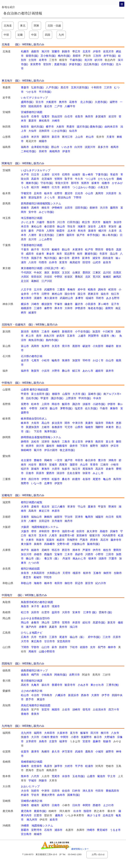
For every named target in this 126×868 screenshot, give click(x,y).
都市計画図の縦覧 (32, 502)
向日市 (110, 517)
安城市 (53, 465)
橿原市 (77, 573)
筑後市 (25, 737)
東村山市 (57, 294)
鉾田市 (66, 187)
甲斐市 (45, 398)
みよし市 (98, 473)
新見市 (111, 622)
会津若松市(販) (40, 147)
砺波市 (87, 346)
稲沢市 (25, 469)
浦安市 (96, 258)
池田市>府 (68, 531)
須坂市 (87, 404)
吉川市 (32, 239)
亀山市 (107, 479)
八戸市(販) (52, 87)
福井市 (25, 371)
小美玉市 (103, 187)
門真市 (84, 540)
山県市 (79, 427)
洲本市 (76, 550)
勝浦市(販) (91, 254)
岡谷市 (56, 404)
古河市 (56, 174)
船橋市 (56, 250)
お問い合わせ (98, 854)
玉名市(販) (79, 776)
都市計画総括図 (30, 569)
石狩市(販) (107, 64)
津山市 (46, 622)
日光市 (79, 193)
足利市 (38, 193)
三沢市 (108, 87)
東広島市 (36, 641)
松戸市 (89, 250)
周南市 (32, 652)
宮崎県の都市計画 (32, 801)
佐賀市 (25, 752)
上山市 (79, 137)
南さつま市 (94, 815)
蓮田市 (70, 235)
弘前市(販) (37, 87)
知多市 (66, 469)
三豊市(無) (112, 685)
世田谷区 (36, 277)
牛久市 (79, 179)
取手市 (69, 179)
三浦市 (38, 308)
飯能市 (107, 222)
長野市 (25, 404)
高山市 (46, 423)
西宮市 (66, 550)
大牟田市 (50, 733)
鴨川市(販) (50, 258)
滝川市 (88, 60)
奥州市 (63, 102)
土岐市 (46, 427)
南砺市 (110, 346)
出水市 (77, 811)
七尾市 (35, 360)
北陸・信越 (54, 26)
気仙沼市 (57, 116)
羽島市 (110, 423)
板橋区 (107, 277)
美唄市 (77, 56)
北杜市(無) (32, 398)
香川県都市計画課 (32, 681)
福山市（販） (78, 637)
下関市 (25, 647)
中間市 (64, 737)
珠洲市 (66, 360)
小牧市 (115, 465)
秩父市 (87, 222)
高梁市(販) (99, 622)
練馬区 (117, 277)
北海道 (8, 26)
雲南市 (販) (105, 612)
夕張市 (97, 51)
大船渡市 (51, 102)
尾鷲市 (97, 479)
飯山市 (54, 408)
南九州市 (32, 820)
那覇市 (25, 830)
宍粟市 (113, 558)
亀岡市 (89, 517)
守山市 (82, 507)
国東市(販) (74, 795)
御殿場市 (62, 446)
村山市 (90, 137)
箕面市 (50, 540)
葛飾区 (35, 281)
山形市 (25, 137)
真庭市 (53, 627)
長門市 (102, 647)
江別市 (97, 56)
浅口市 (74, 627)
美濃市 (89, 423)
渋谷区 (48, 277)
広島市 (25, 637)
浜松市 (35, 442)
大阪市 (25, 531)
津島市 (112, 460)
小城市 (99, 752)
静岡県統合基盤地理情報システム (41, 437)
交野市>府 (63, 544)
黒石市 (65, 87)
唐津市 (35, 752)
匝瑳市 (87, 262)
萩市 (54, 647)
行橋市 (46, 737)
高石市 (104, 540)
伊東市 (89, 442)
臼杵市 (76, 791)
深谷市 (92, 227)
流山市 (114, 254)
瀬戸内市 (31, 627)
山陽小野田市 (47, 652)
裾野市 (94, 446)
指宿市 (88, 811)
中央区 (38, 273)
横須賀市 (47, 304)
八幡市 (32, 521)
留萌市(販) (32, 56)
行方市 (56, 187)
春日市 (98, 737)
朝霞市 (61, 231)
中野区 (58, 277)
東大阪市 (26, 544)
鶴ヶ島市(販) (110, 235)
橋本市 (48, 583)
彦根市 (35, 507)
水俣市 (66, 776)
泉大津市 (92, 531)
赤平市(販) (110, 56)
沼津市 (46, 442)
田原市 (40, 473)
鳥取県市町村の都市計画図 (37, 602)
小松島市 (47, 675)
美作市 (63, 627)
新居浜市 (73, 695)
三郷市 (60, 235)
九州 (61, 35)
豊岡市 (117, 550)
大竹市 (25, 641)
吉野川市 (74, 675)
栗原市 (32, 121)
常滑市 (94, 465)
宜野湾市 (36, 830)
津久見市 (88, 791)
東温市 (41, 699)
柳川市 (105, 733)
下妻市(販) (102, 174)
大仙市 (32, 131)
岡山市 (25, 622)
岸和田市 (44, 531)
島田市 (99, 442)
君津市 (76, 258)
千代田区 (26, 273)
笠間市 (58, 179)
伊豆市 (115, 446)
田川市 (95, 733)
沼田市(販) (81, 208)
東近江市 (44, 511)
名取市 (79, 116)
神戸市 (25, 550)
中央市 (98, 398)
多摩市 (79, 298)
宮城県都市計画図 (32, 112)
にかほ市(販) (59, 131)
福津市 (63, 741)
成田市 (30, 254)
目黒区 (117, 273)
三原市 (53, 637)
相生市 (107, 550)
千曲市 (104, 408)
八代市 (35, 776)
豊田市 (43, 465)
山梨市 (66, 394)
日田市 (56, 791)
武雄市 (79, 752)
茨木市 (43, 535)
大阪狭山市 (78, 544)
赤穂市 (38, 554)
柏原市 (61, 540)
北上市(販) (86, 102)
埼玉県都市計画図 (32, 218)
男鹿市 (70, 127)
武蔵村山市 (66, 298)
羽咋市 (87, 360)
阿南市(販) (61, 675)
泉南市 (38, 544)
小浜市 (46, 371)
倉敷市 (35, 622)
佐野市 (58, 193)
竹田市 (99, 791)
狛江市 (115, 294)
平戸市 (79, 766)
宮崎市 (25, 805)
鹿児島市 (26, 811)
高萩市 (35, 179)
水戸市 (25, 174)
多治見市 (57, 423)
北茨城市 (47, 179)
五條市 (97, 573)
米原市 (56, 511)
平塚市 (58, 304)
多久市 (56, 752)
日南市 (56, 805)
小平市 (35, 294)
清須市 (61, 473)
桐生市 (46, 208)
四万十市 (114, 710)
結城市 (76, 174)
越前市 (99, 371)
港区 (47, 273)
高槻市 (104, 531)
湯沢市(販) (83, 127)
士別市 (32, 60)
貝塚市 (114, 531)
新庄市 (56, 137)
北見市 (87, 51)
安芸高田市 (64, 641)
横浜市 (25, 304)
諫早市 (58, 766)
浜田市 (35, 612)
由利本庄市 (111, 127)
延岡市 (46, 805)
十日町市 (108, 332)
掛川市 (40, 446)
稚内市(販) (64, 56)
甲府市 (25, 394)
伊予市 (106, 695)
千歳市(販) (76, 60)
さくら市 (50, 197)
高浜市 (99, 469)
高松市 (25, 685)
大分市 (25, 791)
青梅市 (71, 290)
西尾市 (63, 465)
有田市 (58, 583)
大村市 (69, 766)
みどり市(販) (46, 212)
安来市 (77, 612)
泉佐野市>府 (67, 535)
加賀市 (76, 360)
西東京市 (93, 294)
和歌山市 (26, 583)
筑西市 (85, 183)
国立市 (82, 294)
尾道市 (63, 637)
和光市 (82, 231)
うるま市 (115, 830)
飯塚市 (84, 733)
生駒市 (118, 573)
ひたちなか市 (106, 179)
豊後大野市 (48, 795)
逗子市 (115, 304)
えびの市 (108, 805)
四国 (48, 35)
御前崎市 (26, 450)
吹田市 (80, 531)
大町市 (44, 408)
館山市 (66, 250)
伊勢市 (46, 479)
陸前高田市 (35, 106)
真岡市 (99, 193)
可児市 (69, 427)
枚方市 (32, 535)
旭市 (59, 254)
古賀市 (53, 741)
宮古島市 (26, 834)
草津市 (71, 507)
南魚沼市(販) (36, 340)
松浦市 (89, 766)
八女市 (115, 733)
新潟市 (25, 332)
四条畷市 (50, 544)
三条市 (46, 332)
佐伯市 (66, 791)
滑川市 (66, 346)
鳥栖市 (46, 752)
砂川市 (99, 60)
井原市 (76, 622)
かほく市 (98, 360)
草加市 (112, 227)
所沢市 (97, 222)
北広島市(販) (91, 64)
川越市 (40, 222)
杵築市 (25, 795)
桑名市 (66, 479)
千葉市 (25, 250)
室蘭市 (56, 51)
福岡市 (38, 733)
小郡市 (75, 737)
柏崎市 (56, 332)
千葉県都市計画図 (32, 245)
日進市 (30, 473)
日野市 (46, 294)
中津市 (46, 791)
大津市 (25, 507)
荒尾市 (56, 776)
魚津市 (46, 346)
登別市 (48, 64)
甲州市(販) (85, 398)
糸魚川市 (49, 336)
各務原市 (57, 427)
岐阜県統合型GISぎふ (34, 419)
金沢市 (25, 360)
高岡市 (35, 346)
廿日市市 (50, 641)
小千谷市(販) (83, 332)
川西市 (89, 554)
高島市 (32, 511)
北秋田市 (44, 131)
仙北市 (73, 131)
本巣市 (110, 427)
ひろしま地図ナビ (32, 633)
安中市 (32, 212)
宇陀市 (48, 577)
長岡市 (35, 332)
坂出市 (46, 685)
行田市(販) (74, 222)
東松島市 (44, 121)
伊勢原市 (80, 308)
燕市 (39, 336)
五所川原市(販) (80, 87)
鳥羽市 (117, 479)
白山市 (110, 360)
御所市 (107, 573)
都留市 (56, 394)
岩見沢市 (108, 51)
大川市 (35, 737)
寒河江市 (67, 137)
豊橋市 (38, 460)
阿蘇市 (43, 781)
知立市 (76, 469)
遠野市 (114, 102)
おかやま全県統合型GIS (35, 618)
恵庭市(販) (60, 64)
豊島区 (79, 277)
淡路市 (103, 558)
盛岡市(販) (27, 102)
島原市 (48, 766)
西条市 (85, 695)
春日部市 (50, 227)
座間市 (109, 308)
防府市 (63, 647)
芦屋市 (87, 550)
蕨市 (31, 231)
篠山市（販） (34, 558)
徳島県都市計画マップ (34, 671)
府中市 (82, 290)
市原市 (103, 254)
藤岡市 (114, 208)
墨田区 (87, 273)
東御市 (114, 408)
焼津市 (30, 446)
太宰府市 (31, 741)
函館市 (35, 51)
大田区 (25, 277)
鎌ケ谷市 (64, 258)
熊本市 (25, 776)
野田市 (99, 250)
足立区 (25, 281)
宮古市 (40, 102)
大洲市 (95, 695)
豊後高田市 (113, 791)
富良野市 (36, 64)
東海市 (46, 469)
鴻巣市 (82, 227)
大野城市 (110, 737)
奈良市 (25, 573)
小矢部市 (98, 346)
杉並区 (69, 277)
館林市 (94, 208)
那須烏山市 (64, 197)
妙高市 (61, 336)
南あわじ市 (79, 558)
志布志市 (108, 815)
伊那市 (111, 404)
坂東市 (95, 183)
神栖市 (46, 187)
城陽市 (99, 517)
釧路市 (66, 51)
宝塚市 (58, 554)
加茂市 (96, 332)
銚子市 (35, 250)
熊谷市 (51, 222)
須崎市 (76, 710)
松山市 (25, 695)
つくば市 (91, 179)
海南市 (38, 583)
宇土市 (111, 776)
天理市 (66, 573)
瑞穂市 (89, 427)
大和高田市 (38, 573)
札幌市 (25, 51)
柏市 (80, 254)
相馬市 (115, 147)
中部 (6, 35)
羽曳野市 (72, 540)
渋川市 (104, 208)
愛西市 (50, 473)
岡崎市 (48, 460)
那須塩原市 (35, 197)
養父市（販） (52, 558)
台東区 (76, 273)
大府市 (56, 469)
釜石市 (48, 106)
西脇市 (48, 554)
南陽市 (43, 141)
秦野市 (48, 308)
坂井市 (110, 371)
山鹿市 (91, 776)
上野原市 (71, 398)
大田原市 (111, 193)
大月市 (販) (79, 394)
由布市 (61, 795)
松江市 (25, 612)
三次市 (107, 637)
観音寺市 (70, 685)
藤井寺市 (116, 540)
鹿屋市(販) (40, 811)
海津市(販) (50, 431)
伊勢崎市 (57, 208)
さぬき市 (83, 685)
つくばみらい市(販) (84, 187)
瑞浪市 (99, 423)
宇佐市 (35, 795)
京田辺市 (44, 521)
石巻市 (35, 116)
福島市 (25, 147)
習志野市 (70, 254)
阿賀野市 (94, 336)
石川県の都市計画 (32, 356)
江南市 (104, 465)
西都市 (97, 805)
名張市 (87, 479)
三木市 (69, 554)
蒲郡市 (74, 465)
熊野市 (25, 483)
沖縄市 (91, 830)
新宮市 (89, 583)
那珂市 (75, 183)
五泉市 (71, 336)
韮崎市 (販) (95, 394)
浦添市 (59, 830)
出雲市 (46, 612)
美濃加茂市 (32, 427)
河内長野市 (109, 535)
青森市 (25, 87)
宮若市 (87, 741)
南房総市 (75, 262)
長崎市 (25, 766)
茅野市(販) (66, 408)
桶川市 (102, 231)
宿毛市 (87, 710)
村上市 (30, 336)
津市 (24, 479)
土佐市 (66, 710)
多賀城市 (101, 116)
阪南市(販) (93, 544)
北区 (88, 277)
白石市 (69, 116)
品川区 (107, 273)
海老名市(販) (95, 308)
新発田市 (67, 332)
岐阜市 (25, 423)
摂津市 (94, 540)
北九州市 (26, 733)
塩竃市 (46, 116)
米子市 (35, 606)
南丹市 (69, 521)
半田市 (79, 460)
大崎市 (56, 121)
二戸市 (58, 106)
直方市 (74, 733)
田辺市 (79, 583)
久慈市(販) (101, 102)
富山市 (25, 346)
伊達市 (67, 151)
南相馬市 (55, 151)
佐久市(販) (91, 408)
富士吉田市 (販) (40, 394)
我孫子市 (36, 258)
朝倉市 (107, 741)
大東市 (30, 540)
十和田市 (96, 87)
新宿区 (56, 273)
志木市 (72, 231)
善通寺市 (57, 685)
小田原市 (91, 304)
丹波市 (66, 558)
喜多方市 (103, 147)
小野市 (99, 554)
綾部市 (58, 517)
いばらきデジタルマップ (36, 170)
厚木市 (58, 308)
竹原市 (43, 637)
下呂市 (38, 431)
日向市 (76, 805)
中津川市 (78, 423)
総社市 (87, 622)
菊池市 (101, 776)
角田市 (89, 116)
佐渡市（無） (109, 336)
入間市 (50, 231)
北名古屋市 (74, 473)
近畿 (20, 35)
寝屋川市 (95, 535)
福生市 (105, 294)
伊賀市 (58, 483)
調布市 (102, 290)
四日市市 (34, 479)
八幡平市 (70, 106)
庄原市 (117, 637)
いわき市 (67, 147)
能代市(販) (37, 127)
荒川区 (97, 277)
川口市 (61, 222)
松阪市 (56, 479)
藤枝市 (50, 446)
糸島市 (43, 741)
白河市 (78, 147)
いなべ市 (36, 483)
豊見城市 (102, 830)
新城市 (35, 469)
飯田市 (66, 404)
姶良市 (107, 262)
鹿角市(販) (96, 127)
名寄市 (43, 60)
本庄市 (25, 227)
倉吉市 (46, 606)
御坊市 (69, 583)
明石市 (56, 550)
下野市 (77, 197)
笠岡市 (66, 622)
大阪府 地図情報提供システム (40, 527)
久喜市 (113, 231)
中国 (34, 35)
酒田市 (46, 137)
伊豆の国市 (51, 450)
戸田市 (40, 231)
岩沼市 (112, 116)
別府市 (35, 791)
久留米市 (62, 733)
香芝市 (27, 577)
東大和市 (26, 298)
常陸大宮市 (62, 183)
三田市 (110, 554)
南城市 (38, 834)
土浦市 (46, 174)
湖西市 (104, 446)
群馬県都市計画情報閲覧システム (41, 203)
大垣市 (35, 423)
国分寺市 (70, 294)
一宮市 (58, 460)
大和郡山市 (54, 573)
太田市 (69, 208)
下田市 (84, 446)
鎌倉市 (69, 304)
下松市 (74, 647)
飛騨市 (99, 427)
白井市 (53, 262)
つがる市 (31, 92)
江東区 (97, 273)
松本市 (35, 404)
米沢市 (35, 137)
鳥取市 (25, 606)
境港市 (56, 606)
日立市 (35, 174)
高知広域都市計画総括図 (36, 705)
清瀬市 (38, 298)
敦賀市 (35, 371)
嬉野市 (110, 752)
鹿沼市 (69, 193)
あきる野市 (113, 298)
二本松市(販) (29, 151)
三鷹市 (61, 290)
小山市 (89, 193)
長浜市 (46, 507)
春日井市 (91, 460)
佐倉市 (40, 254)
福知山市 (36, 517)
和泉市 (40, 540)
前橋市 (25, 208)
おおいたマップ (30, 786)
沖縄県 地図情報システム (37, 826)
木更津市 (78, 250)
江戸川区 (47, 281)
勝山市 (66, 371)
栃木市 (48, 193)
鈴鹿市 (76, 479)
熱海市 (56, 442)
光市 (93, 647)
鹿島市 (89, 752)
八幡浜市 (60, 695)
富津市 (86, 258)
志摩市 (48, 483)
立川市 (38, 290)
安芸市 (46, 710)
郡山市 (55, 147)
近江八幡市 (58, 507)
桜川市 (35, 187)
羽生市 (71, 227)
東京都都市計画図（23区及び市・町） (44, 268)
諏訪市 (76, 404)
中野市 (33, 408)
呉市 (34, 637)
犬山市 (84, 465)
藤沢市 (79, 304)
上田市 (46, 404)
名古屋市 (26, 460)
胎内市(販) (52, 340)
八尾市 (53, 535)
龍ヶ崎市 (88, 174)
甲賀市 (102, 507)
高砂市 (79, 554)
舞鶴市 (48, 517)
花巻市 (73, 102)
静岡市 (25, 442)
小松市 (46, 360)
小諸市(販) (99, 404)
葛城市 (37, 577)
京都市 (25, 517)
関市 (67, 423)
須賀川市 (90, 147)
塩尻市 (79, 408)
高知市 (25, 710)
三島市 (66, 442)
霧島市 (59, 815)
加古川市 (26, 554)
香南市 (25, 714)
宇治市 (69, 517)
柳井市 (112, 647)
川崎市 (35, 304)
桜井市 (87, 573)
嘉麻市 (97, 741)
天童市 (110, 137)
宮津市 (79, 517)
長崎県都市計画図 (32, 762)
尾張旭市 (88, 469)
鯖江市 (76, 371)
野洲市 (112, 507)
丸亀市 (35, 685)
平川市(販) (45, 92)
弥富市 (87, 473)
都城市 (35, 805)
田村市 (43, 151)
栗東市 (92, 507)
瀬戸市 (69, 460)
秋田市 (25, 127)
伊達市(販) (75, 64)
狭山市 (61, 227)
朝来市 (92, 558)
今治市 (35, 695)
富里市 (63, 262)
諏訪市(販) (57, 398)
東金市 (50, 254)
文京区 (66, 273)
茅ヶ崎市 (103, 304)
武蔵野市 (50, 290)
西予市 (30, 699)
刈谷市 (32, 465)
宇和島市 (47, 695)
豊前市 (54, 737)
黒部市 (76, 346)
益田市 (56, 612)
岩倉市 (110, 469)
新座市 (92, 231)
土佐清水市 (99, 710)
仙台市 (25, 116)
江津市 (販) (90, 612)
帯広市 (76, 51)
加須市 (118, 222)
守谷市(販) (47, 183)
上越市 (82, 336)
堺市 (34, 531)
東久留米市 (51, 298)
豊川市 (102, 460)
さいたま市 (28, 222)
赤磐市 (43, 627)
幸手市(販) (94, 235)
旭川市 (46, 51)
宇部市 (35, 647)
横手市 (50, 127)
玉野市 (56, 622)
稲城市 (90, 298)
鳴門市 (35, 675)
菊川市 (38, 450)
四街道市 (108, 258)
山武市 (97, 262)
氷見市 (56, 346)
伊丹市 (97, 550)
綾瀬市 (32, 313)
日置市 (38, 815)
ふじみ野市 (46, 239)
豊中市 (56, 531)
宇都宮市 (26, 193)
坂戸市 (81, 235)
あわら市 (88, 371)
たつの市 (34, 563)
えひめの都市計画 (32, 691)
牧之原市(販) (67, 450)
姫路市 (35, 550)
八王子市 (26, 290)
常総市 (114, 174)
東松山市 (36, 227)
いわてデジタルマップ (34, 98)
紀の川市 (101, 583)
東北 (23, 26)
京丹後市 (57, 521)
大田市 (66, 612)
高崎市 (35, 208)
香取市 (110, 250)
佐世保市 (36, 766)
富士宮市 (78, 442)
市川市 (46, 250)
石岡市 (66, 174)
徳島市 (25, 675)
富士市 (110, 442)
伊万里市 (67, 752)
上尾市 (102, 227)
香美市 (35, 714)
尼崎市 (46, 550)
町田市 (112, 290)
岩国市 (84, 647)
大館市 (60, 127)
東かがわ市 (97, 685)
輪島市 (56, 360)
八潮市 (32, 235)
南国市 (56, 710)
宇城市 (32, 781)
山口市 (46, 647)
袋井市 (74, 446)
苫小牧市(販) (48, 56)
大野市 (56, 371)
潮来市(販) (32, 183)
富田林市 (82, 535)
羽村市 (100, 298)
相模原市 (26, 308)
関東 (36, 26)
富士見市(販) (46, 235)
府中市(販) (94, 637)
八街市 (32, 262)
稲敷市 (106, 183)
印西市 (43, 262)
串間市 (87, 805)
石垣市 (48, 830)
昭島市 (92, 290)
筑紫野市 (86, 737)
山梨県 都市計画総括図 (35, 390)
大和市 (69, 308)
